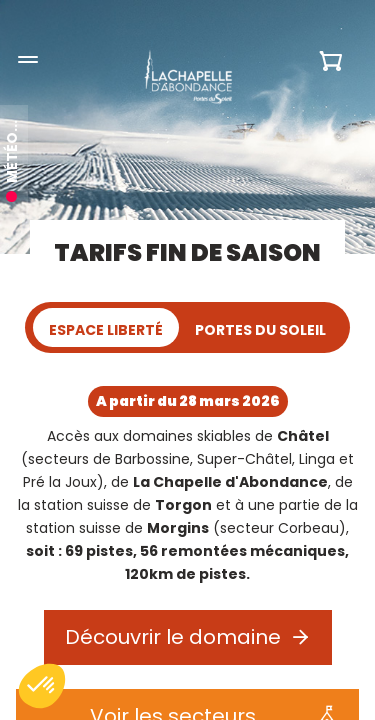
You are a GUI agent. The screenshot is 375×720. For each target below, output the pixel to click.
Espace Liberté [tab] (106, 330)
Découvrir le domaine (173, 637)
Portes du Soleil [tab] (260, 330)
